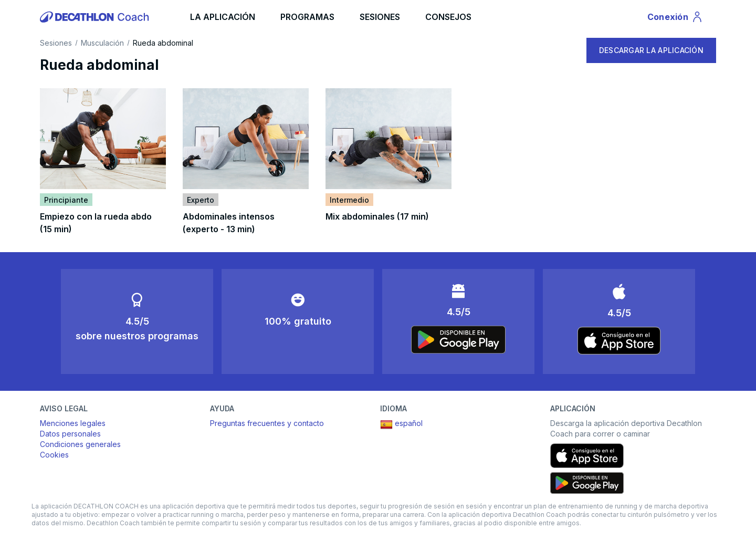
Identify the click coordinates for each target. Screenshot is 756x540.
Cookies (54, 455)
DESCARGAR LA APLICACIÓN (651, 50)
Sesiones (56, 43)
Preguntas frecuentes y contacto (267, 423)
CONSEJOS (448, 17)
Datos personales (70, 434)
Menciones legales (73, 423)
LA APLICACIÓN (223, 17)
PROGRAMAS (307, 17)
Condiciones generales (80, 444)
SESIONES (380, 17)
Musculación (102, 43)
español (401, 424)
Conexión (675, 18)
